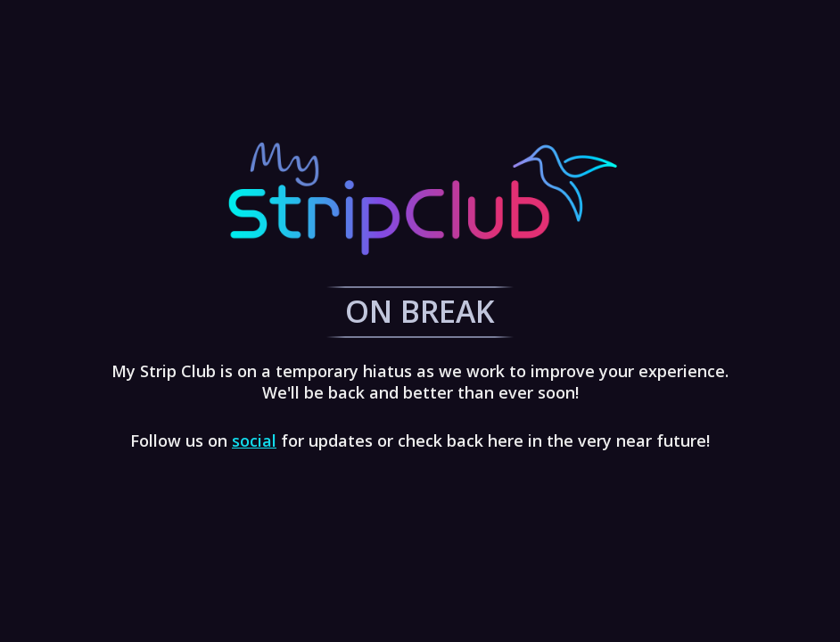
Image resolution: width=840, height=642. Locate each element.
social (254, 440)
